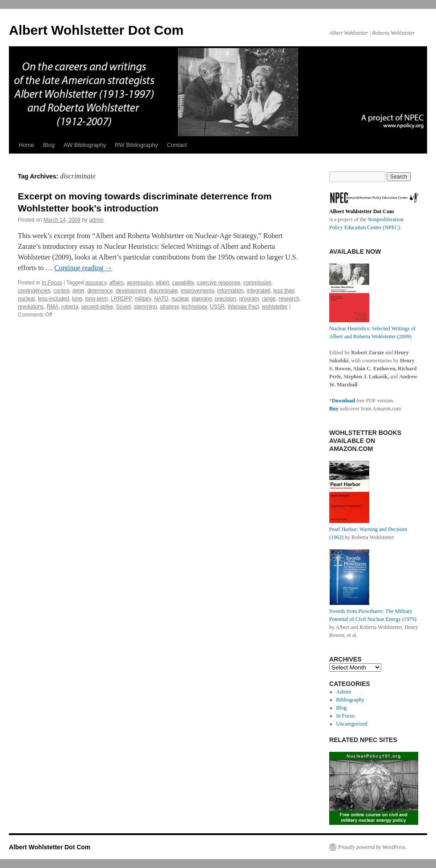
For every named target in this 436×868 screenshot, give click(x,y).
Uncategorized (352, 724)
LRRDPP (121, 299)
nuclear (180, 299)
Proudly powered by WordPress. (372, 847)
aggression (140, 283)
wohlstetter (275, 307)
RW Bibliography (136, 145)
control (61, 291)
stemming (145, 307)
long (77, 299)
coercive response (219, 283)
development (131, 291)
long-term (96, 299)
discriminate (164, 291)
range (269, 299)
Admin (344, 692)
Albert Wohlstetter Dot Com (96, 30)
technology (194, 307)
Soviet (123, 307)
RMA (53, 307)
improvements (197, 291)
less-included (53, 299)
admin (96, 220)
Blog (49, 145)
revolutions (31, 307)
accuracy (96, 283)
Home (26, 145)
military (143, 299)
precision (226, 299)
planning (202, 299)
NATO (161, 299)
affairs (117, 283)
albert (162, 283)
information (230, 291)
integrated (258, 291)
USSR (217, 307)
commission (257, 283)
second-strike (97, 307)
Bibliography (350, 700)
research (289, 299)
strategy (170, 307)
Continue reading (83, 268)
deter (79, 291)
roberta (70, 307)
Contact (177, 145)
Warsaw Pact (243, 307)
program (249, 299)
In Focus (52, 283)
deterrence (100, 291)
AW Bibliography (85, 145)
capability (183, 283)
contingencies (34, 291)
